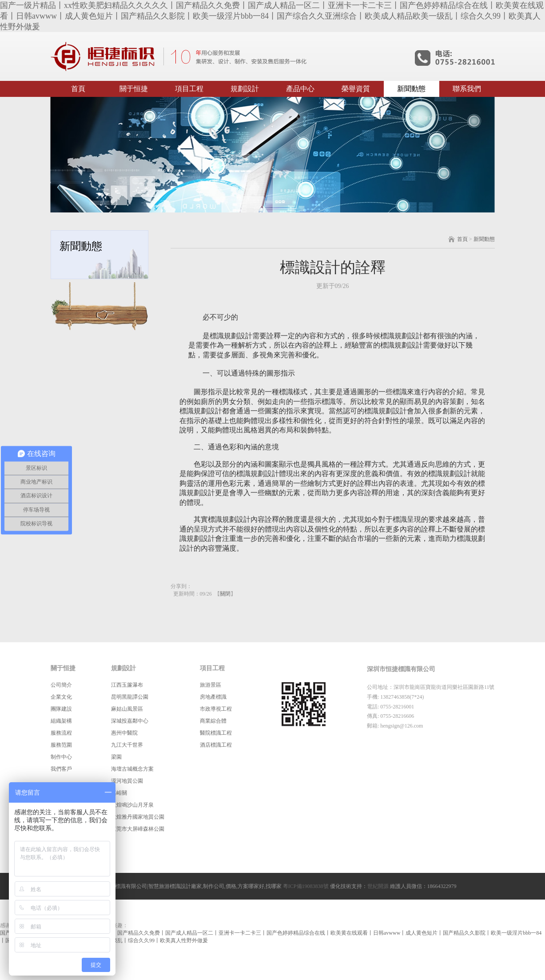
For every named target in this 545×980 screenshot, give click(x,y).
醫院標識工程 (216, 733)
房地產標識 (213, 697)
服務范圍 (61, 745)
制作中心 (61, 757)
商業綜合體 (213, 721)
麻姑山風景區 (127, 709)
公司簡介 (61, 685)
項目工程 (189, 89)
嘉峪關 (119, 793)
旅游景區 (211, 685)
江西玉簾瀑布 (127, 685)
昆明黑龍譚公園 (130, 697)
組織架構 (61, 721)
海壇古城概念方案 (132, 769)
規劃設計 (245, 89)
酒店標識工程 (216, 745)
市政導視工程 (216, 709)
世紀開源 (378, 886)
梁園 (116, 757)
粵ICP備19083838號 (306, 886)
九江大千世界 (127, 745)
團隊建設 (61, 709)
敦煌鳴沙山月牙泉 (132, 805)
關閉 (225, 594)
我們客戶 (61, 769)
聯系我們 (467, 89)
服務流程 (61, 733)
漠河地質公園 (127, 781)
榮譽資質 (356, 89)
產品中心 (300, 89)
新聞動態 (411, 89)
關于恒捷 (134, 89)
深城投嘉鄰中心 (130, 721)
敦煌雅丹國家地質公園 (138, 817)
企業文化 (61, 697)
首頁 (78, 89)
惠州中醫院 (124, 733)
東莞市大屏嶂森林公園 (138, 829)
